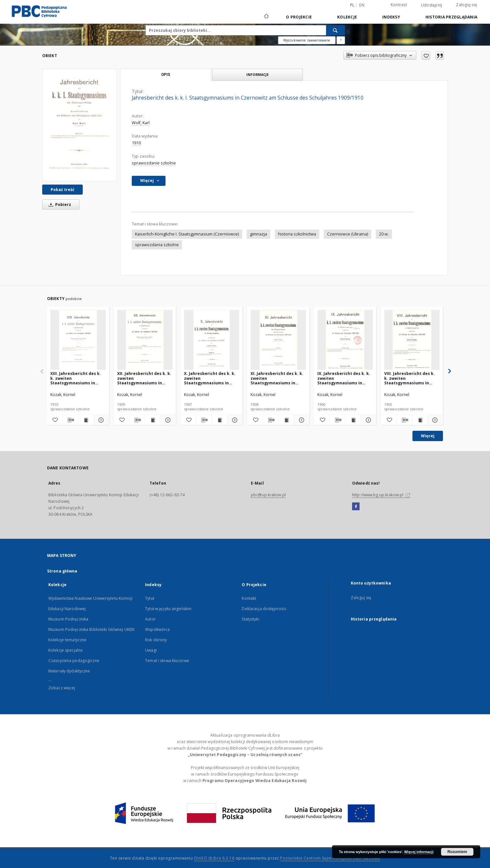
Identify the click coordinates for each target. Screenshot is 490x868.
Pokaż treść (62, 190)
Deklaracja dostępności (264, 609)
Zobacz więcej (62, 688)
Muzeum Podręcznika (68, 619)
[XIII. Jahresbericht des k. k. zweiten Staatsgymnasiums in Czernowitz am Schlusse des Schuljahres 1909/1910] (78, 340)
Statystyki (250, 619)
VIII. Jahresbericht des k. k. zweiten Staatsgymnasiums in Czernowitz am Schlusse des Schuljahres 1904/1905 (411, 378)
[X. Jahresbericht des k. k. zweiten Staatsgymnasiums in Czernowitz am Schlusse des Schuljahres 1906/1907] (212, 340)
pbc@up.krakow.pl (268, 495)
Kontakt (249, 598)
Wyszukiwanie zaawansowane (307, 40)
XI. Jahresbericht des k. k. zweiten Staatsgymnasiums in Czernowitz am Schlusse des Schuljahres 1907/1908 (277, 378)
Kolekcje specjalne (66, 650)
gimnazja (258, 234)
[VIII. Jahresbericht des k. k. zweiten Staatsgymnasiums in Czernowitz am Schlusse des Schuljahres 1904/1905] (412, 340)
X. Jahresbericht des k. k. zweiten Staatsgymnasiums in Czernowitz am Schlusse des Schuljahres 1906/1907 (211, 378)
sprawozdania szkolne (157, 245)
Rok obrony (156, 640)
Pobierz (59, 205)
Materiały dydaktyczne (69, 671)
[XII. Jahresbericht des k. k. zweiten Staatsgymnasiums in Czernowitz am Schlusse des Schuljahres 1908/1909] (145, 340)
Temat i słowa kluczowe (167, 661)
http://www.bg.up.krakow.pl (381, 495)
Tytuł (150, 598)
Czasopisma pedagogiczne (74, 661)
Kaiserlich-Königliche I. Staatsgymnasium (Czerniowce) (187, 234)
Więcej (428, 436)
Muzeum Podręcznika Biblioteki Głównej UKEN (91, 629)
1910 (136, 143)
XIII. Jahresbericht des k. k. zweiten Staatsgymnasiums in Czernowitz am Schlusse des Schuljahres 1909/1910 (77, 378)
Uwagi (151, 650)
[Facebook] (356, 507)
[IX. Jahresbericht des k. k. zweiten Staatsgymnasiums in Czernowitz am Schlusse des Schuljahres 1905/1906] (345, 340)
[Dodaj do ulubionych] (426, 55)
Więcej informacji (419, 852)
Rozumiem (457, 852)
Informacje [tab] (257, 74)
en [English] (362, 5)
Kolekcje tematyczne (67, 640)
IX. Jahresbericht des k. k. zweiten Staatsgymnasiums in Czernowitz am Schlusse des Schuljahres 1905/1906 (344, 378)
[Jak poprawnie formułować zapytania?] (341, 40)
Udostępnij (432, 5)
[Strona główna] (266, 17)
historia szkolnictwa (297, 234)
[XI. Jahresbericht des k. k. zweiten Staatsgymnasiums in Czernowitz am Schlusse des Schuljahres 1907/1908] (278, 340)
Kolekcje (347, 17)
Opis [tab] (166, 75)
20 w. (384, 234)
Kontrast (399, 5)
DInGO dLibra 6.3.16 (214, 858)
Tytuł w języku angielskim (168, 609)
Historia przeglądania (451, 17)
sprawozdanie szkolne (154, 163)
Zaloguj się (466, 5)
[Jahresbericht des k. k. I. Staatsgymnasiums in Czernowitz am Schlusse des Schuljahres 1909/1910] (80, 125)
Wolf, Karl (141, 123)
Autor (150, 619)
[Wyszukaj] (336, 30)
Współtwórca (157, 629)
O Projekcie (299, 17)
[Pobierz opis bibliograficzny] (70, 420)
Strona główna (62, 571)
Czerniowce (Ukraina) (348, 234)
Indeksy (391, 17)
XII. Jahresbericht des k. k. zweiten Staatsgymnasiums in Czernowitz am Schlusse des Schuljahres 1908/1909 (144, 378)
